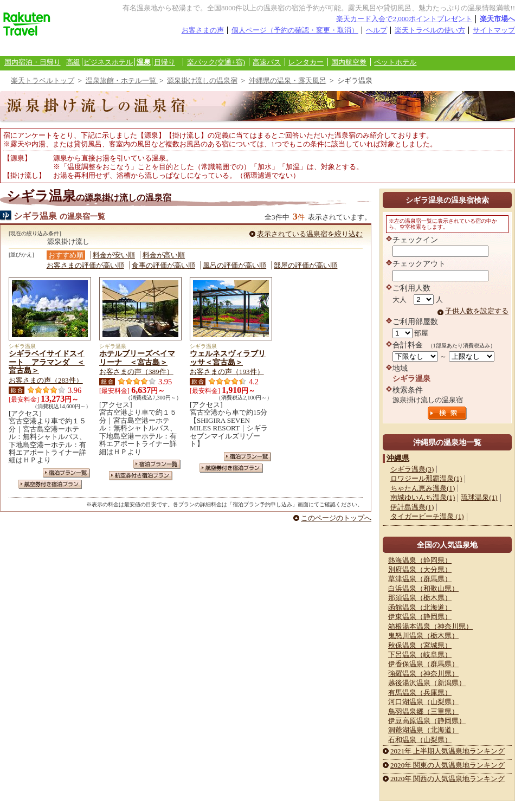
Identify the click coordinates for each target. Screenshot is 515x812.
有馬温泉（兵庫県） (420, 692)
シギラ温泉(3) (412, 469)
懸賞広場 (127, 48)
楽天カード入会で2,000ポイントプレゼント (404, 19)
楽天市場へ (497, 19)
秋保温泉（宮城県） (420, 645)
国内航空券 (349, 62)
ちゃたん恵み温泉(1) (423, 488)
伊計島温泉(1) (412, 507)
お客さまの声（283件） (46, 380)
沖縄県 (398, 458)
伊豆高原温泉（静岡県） (427, 721)
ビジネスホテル (108, 62)
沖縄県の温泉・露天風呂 (288, 80)
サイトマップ (494, 30)
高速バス (267, 62)
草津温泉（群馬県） (420, 579)
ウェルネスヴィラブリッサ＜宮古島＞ (228, 358)
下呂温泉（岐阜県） (420, 655)
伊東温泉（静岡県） (420, 617)
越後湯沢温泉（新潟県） (427, 683)
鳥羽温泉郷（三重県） (423, 711)
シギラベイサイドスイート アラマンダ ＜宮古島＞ (47, 362)
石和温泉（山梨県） (420, 740)
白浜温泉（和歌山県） (423, 588)
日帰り (165, 62)
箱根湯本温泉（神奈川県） (430, 626)
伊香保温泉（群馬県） (423, 664)
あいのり (171, 48)
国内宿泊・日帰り (33, 62)
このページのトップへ (336, 518)
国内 (30, 48)
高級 (73, 62)
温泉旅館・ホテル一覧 (122, 80)
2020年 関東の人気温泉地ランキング (448, 765)
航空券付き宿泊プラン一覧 (50, 484)
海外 (82, 48)
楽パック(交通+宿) (216, 62)
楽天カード (260, 48)
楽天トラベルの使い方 (430, 30)
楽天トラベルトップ (43, 80)
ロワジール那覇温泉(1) (426, 478)
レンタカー (306, 62)
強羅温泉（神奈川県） (423, 674)
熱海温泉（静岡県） (420, 560)
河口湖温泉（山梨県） (423, 702)
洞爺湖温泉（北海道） (423, 730)
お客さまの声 (203, 30)
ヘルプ (376, 30)
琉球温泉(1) (479, 497)
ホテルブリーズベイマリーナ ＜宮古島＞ (137, 358)
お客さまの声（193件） (227, 372)
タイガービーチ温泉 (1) (427, 516)
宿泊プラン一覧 (66, 473)
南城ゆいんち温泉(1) (423, 497)
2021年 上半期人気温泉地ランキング (448, 751)
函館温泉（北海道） (420, 607)
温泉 (144, 62)
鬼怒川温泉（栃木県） (423, 636)
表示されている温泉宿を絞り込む (310, 234)
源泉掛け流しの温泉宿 (202, 80)
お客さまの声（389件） (136, 372)
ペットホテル (395, 62)
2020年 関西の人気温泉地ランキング (448, 779)
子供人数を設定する (477, 311)
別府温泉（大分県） (420, 569)
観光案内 (216, 48)
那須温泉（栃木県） (420, 598)
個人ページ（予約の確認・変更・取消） (295, 30)
